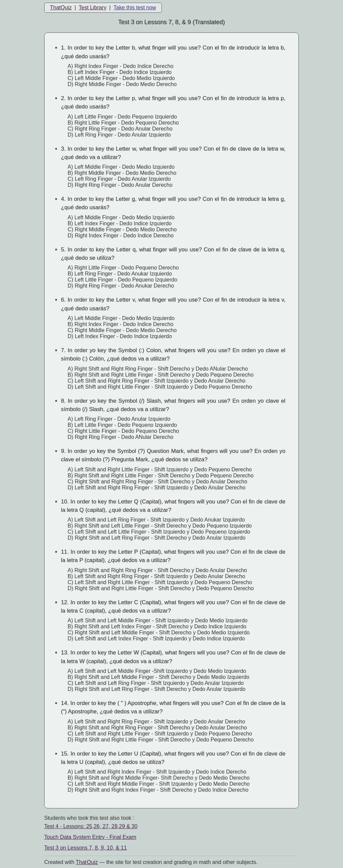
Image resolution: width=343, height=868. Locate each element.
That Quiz (87, 862)
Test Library (93, 8)
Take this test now (135, 8)
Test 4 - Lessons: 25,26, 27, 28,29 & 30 (91, 826)
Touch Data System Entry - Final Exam (90, 837)
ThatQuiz (61, 8)
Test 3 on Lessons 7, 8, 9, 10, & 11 (85, 848)
